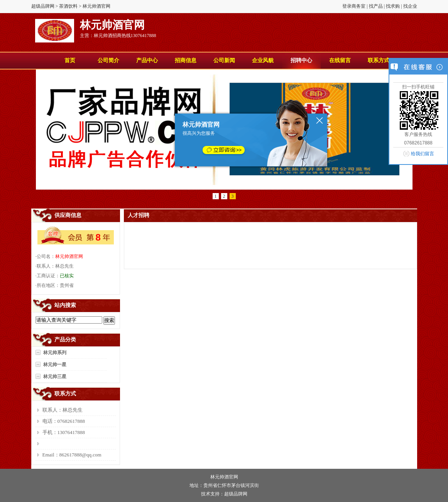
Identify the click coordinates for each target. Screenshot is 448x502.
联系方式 (379, 60)
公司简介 (108, 60)
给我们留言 (423, 154)
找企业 (410, 6)
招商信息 (186, 60)
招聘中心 (301, 60)
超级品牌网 (43, 6)
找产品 (376, 6)
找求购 (393, 6)
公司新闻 (224, 60)
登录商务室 (354, 6)
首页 (70, 60)
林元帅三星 (55, 376)
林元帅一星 (55, 365)
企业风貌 (263, 60)
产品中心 (147, 60)
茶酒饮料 (68, 6)
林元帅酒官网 (69, 256)
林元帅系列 (55, 353)
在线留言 (340, 60)
